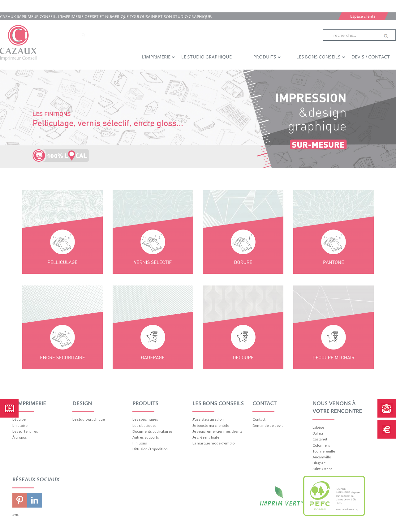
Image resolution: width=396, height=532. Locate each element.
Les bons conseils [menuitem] (321, 57)
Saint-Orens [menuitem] (323, 469)
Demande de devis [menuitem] (268, 425)
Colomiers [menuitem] (321, 445)
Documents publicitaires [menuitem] (153, 431)
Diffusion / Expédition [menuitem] (150, 449)
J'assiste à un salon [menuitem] (208, 419)
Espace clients (363, 17)
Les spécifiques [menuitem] (145, 419)
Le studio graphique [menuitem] (207, 57)
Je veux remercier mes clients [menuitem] (217, 431)
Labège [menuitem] (318, 427)
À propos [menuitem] (20, 437)
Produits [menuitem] (267, 57)
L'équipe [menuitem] (19, 419)
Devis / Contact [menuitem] (371, 57)
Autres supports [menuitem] (146, 437)
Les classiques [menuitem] (144, 425)
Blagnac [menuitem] (319, 463)
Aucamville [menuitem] (322, 457)
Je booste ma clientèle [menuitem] (211, 425)
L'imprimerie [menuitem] (158, 57)
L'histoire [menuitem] (20, 425)
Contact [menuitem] (259, 419)
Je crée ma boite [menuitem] (206, 437)
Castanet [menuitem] (320, 439)
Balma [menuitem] (318, 433)
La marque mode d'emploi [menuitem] (214, 443)
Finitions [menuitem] (140, 443)
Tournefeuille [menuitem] (324, 451)
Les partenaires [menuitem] (25, 431)
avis (16, 514)
